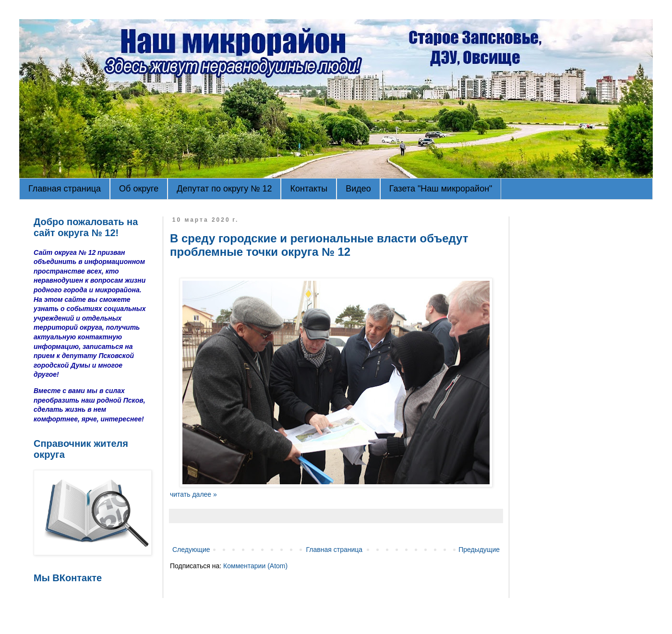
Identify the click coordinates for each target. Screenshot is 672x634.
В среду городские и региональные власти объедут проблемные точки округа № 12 (319, 245)
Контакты (309, 189)
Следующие (191, 550)
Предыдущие (479, 550)
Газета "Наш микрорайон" (441, 189)
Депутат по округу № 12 (224, 189)
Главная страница (65, 189)
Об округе (139, 189)
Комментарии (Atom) (255, 566)
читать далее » (193, 494)
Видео (358, 189)
